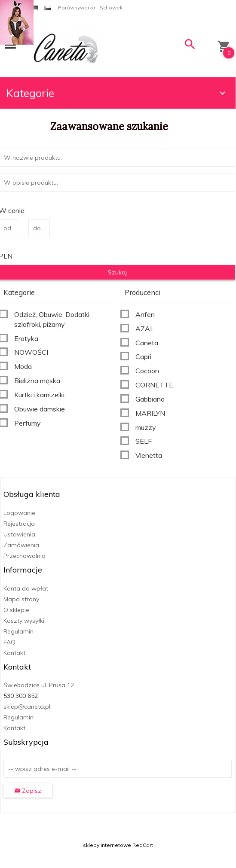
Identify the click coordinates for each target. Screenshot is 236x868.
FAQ (9, 642)
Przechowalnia (25, 556)
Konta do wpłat (26, 588)
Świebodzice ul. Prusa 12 (39, 685)
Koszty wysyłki (24, 621)
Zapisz (28, 791)
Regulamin (18, 631)
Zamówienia (21, 545)
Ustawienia (19, 534)
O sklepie (16, 610)
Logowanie (19, 513)
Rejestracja (19, 524)
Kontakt (14, 653)
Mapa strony (21, 599)
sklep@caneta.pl (27, 707)
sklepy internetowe (107, 845)
